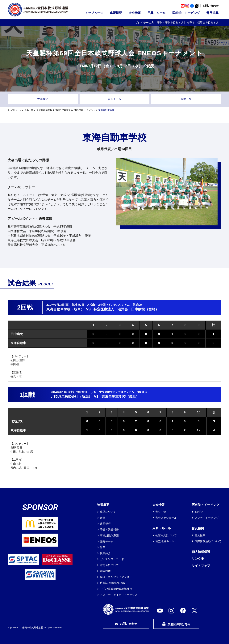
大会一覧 (29, 110)
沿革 (103, 547)
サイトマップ (201, 566)
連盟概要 (116, 13)
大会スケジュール (166, 518)
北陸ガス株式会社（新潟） (71, 397)
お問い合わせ (210, 6)
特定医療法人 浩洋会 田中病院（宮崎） (126, 309)
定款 (103, 518)
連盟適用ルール (165, 541)
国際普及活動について (208, 541)
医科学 (199, 512)
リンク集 (198, 559)
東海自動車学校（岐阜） (65, 309)
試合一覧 (186, 99)
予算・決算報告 (109, 530)
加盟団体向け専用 (176, 624)
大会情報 (135, 13)
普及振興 (212, 13)
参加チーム (114, 99)
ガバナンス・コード (112, 559)
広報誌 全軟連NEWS (112, 583)
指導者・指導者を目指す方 (203, 23)
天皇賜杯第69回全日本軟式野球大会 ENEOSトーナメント (66, 110)
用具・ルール (156, 13)
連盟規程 (105, 524)
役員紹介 (105, 553)
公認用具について (166, 535)
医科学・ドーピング (186, 13)
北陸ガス (17, 421)
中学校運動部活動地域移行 (116, 589)
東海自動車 (18, 343)
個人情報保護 (201, 552)
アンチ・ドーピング (207, 518)
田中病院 (17, 334)
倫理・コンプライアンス (115, 577)
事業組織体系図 (109, 535)
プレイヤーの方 (145, 23)
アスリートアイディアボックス (119, 595)
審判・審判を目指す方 (170, 23)
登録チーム (107, 541)
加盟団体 (105, 571)
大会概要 (43, 99)
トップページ (94, 13)
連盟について (108, 512)
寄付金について (109, 565)
